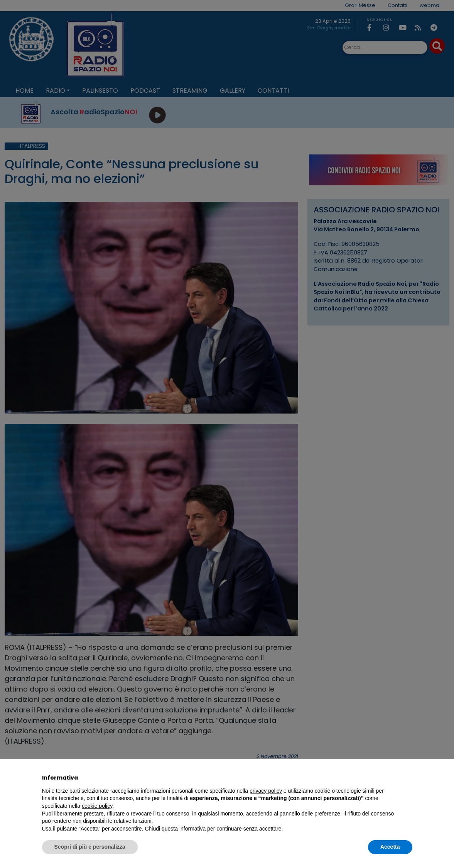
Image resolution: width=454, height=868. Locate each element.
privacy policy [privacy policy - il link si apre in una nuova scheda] (266, 791)
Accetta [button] (390, 847)
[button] (408, 778)
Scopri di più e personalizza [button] (90, 847)
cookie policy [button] (97, 806)
